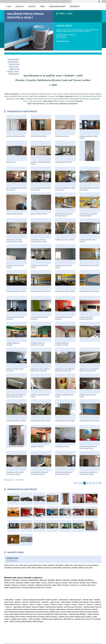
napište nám (12, 558)
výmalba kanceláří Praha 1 (64, 162)
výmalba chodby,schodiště (15, 446)
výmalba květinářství (37, 446)
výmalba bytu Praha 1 (62, 136)
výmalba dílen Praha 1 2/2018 (16, 421)
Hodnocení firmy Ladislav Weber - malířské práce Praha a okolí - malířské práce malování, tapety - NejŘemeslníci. (13, 67)
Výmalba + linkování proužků (16, 136)
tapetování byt (11, 162)
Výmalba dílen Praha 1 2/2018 (41, 421)
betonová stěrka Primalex (15, 214)
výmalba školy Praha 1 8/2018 (89, 265)
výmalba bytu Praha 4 (62, 446)
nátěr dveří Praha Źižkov (39, 136)
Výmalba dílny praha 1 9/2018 (65, 240)
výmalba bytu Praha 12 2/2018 (65, 421)
